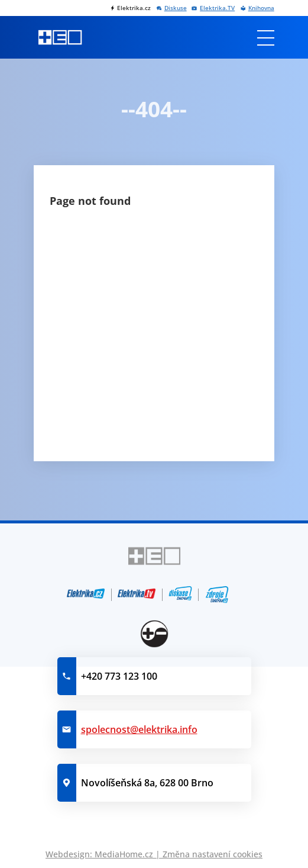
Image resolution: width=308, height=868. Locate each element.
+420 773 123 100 (119, 676)
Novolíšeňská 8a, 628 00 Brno (147, 783)
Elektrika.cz (134, 8)
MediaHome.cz (124, 854)
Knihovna (261, 8)
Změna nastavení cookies (213, 854)
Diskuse (176, 8)
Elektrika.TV (217, 8)
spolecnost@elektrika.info (139, 729)
